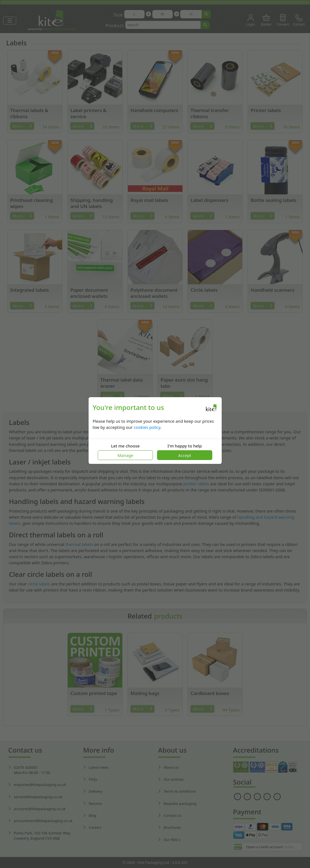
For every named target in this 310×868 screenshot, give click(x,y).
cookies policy (147, 427)
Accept (185, 455)
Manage (125, 455)
